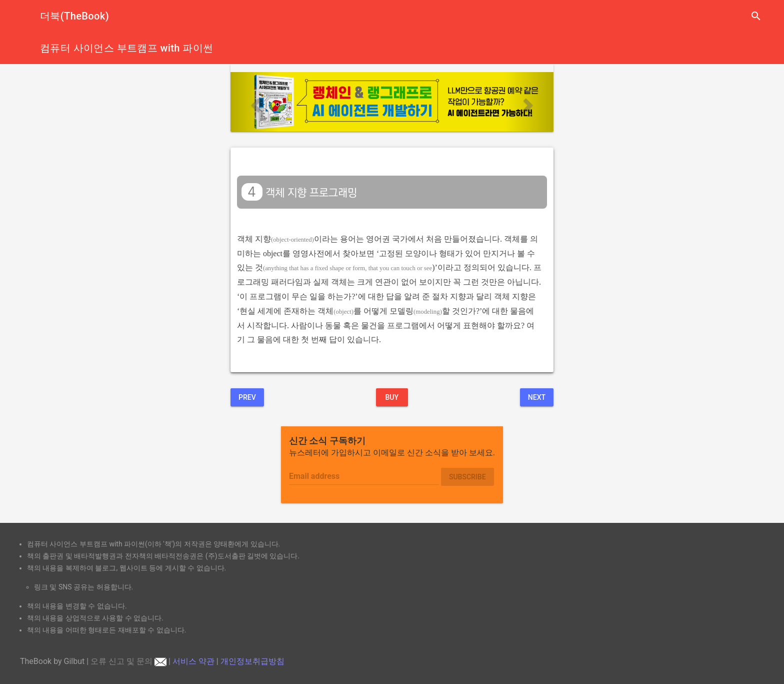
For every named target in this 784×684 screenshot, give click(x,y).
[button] (255, 102)
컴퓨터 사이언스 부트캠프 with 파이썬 (126, 48)
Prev (247, 397)
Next (537, 397)
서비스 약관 (193, 661)
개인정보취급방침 (252, 661)
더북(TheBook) (74, 16)
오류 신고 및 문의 (128, 661)
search (756, 16)
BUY (392, 397)
